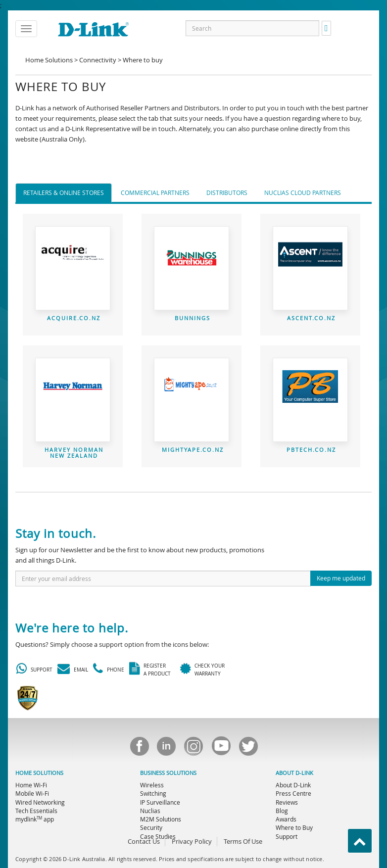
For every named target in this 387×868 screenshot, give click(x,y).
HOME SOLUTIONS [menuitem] (39, 773)
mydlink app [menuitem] (35, 819)
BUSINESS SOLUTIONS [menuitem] (168, 773)
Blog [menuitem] (282, 811)
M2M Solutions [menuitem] (161, 819)
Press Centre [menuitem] (293, 793)
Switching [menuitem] (153, 793)
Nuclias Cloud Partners (303, 193)
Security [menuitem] (151, 827)
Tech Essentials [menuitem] (36, 811)
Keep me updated (341, 578)
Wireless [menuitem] (152, 785)
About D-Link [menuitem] (293, 785)
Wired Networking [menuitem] (40, 802)
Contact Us (144, 841)
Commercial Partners (155, 193)
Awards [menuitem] (286, 819)
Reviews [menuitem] (287, 802)
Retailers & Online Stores (64, 193)
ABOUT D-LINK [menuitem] (294, 773)
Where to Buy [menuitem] (294, 827)
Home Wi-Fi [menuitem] (31, 785)
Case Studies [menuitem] (158, 836)
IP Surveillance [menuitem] (160, 802)
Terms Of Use (243, 841)
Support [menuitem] (287, 836)
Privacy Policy (192, 841)
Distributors (227, 193)
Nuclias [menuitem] (150, 811)
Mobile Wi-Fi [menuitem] (32, 793)
